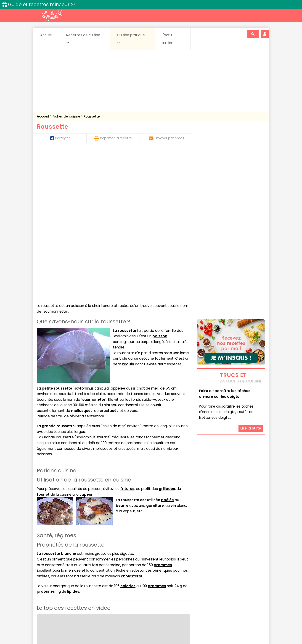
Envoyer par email (166, 138)
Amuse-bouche (73, 582)
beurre (122, 357)
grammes (163, 417)
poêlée (167, 352)
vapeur (86, 346)
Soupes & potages (152, 590)
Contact (91, 626)
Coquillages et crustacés (219, 582)
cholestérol (131, 428)
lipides (73, 443)
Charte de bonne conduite (221, 626)
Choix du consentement (204, 630)
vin (173, 357)
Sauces (125, 590)
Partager (60, 138)
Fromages (167, 586)
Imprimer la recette (113, 138)
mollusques (82, 262)
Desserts (49, 586)
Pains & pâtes (247, 586)
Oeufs (225, 586)
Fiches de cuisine (67, 116)
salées (107, 590)
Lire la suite (251, 388)
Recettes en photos (131, 572)
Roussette (92, 116)
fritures (127, 340)
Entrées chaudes (110, 586)
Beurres (99, 582)
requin (128, 216)
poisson (160, 188)
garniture (155, 357)
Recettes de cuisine (83, 39)
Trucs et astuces (215, 572)
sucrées (180, 590)
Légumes (206, 586)
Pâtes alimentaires (60, 590)
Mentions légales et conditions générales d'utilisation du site (150, 626)
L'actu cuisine (168, 39)
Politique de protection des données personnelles (142, 630)
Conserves (185, 582)
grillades (167, 340)
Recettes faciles (89, 572)
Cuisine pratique (131, 39)
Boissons (119, 582)
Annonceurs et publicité (60, 626)
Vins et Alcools (224, 590)
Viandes (200, 590)
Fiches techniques (175, 572)
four (41, 346)
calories (128, 438)
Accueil (46, 35)
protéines (46, 443)
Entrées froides (141, 586)
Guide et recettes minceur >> (42, 4)
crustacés (109, 262)
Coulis (250, 582)
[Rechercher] (253, 34)
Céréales (140, 582)
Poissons (88, 590)
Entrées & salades (76, 586)
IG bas (187, 586)
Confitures (162, 582)
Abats (50, 582)
